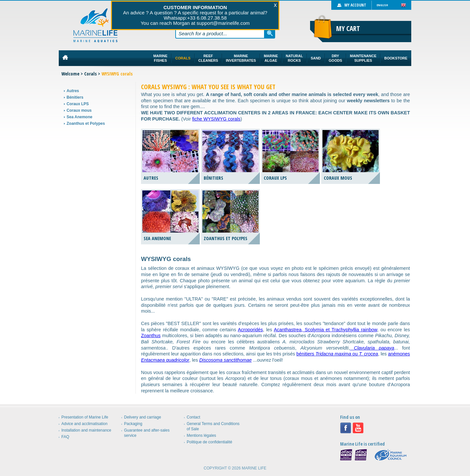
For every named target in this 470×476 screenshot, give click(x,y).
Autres (73, 91)
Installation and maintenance (86, 430)
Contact (193, 417)
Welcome (70, 74)
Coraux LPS (78, 104)
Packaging (133, 424)
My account (355, 5)
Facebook (346, 428)
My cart (348, 28)
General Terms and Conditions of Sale (213, 426)
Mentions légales (201, 435)
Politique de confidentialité (209, 442)
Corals (90, 74)
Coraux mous (79, 110)
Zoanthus (151, 336)
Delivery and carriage (142, 417)
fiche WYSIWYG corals (216, 119)
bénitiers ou (337, 354)
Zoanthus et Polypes (86, 123)
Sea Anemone (79, 117)
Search (270, 33)
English (382, 5)
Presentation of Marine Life (85, 417)
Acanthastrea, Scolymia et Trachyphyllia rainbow (326, 330)
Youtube (358, 428)
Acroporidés (251, 330)
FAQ (65, 437)
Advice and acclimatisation (84, 424)
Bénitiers (75, 97)
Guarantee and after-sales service (147, 433)
